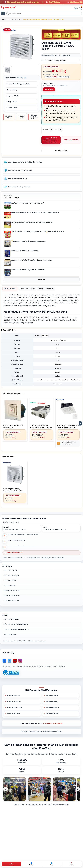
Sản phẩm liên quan (12, 396)
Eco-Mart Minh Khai (53, 716)
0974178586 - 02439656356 (52, 726)
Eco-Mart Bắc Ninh (14, 716)
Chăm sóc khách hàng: (16, 631)
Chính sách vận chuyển (12, 577)
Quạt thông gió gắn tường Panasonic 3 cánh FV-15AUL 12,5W (13, 492)
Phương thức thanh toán (12, 593)
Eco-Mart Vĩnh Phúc (14, 704)
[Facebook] (4, 663)
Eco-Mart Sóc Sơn (52, 698)
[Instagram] (20, 663)
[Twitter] (10, 663)
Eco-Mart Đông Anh (14, 698)
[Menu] (3, 13)
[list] (42, 792)
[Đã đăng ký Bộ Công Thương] (11, 675)
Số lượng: (46, 130)
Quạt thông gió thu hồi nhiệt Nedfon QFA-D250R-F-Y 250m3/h (41, 429)
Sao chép (45, 338)
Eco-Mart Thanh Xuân (15, 710)
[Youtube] (15, 663)
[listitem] (15, 792)
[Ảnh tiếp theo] (78, 792)
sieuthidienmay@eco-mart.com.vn (25, 548)
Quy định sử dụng (10, 587)
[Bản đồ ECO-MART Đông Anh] (72, 864)
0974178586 (49, 89)
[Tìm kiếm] (8, 13)
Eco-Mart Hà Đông (52, 704)
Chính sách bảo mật (11, 572)
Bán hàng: (12, 621)
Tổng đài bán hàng (10, 636)
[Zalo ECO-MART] (52, 864)
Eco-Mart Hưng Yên (53, 710)
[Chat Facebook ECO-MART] (31, 864)
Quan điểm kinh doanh (11, 603)
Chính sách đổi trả (10, 582)
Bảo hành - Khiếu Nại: (16, 626)
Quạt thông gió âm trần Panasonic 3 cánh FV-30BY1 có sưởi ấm (68, 429)
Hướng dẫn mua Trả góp (12, 598)
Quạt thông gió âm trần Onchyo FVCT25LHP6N (14, 429)
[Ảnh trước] (5, 792)
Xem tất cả (41, 281)
